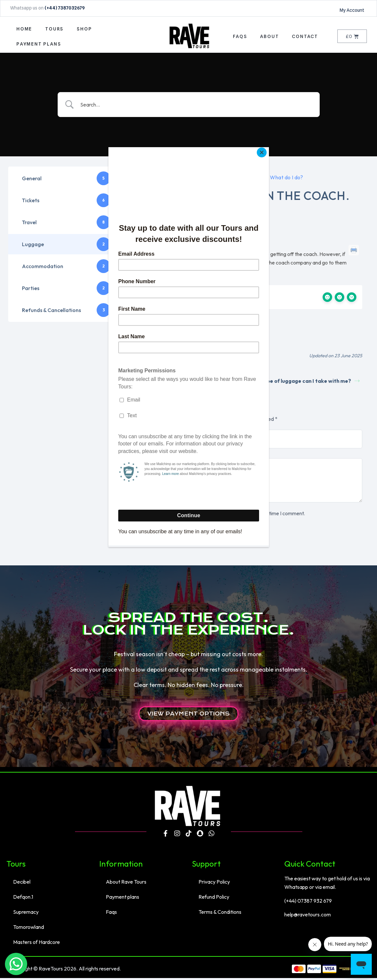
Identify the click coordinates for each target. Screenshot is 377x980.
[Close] (267, 149)
